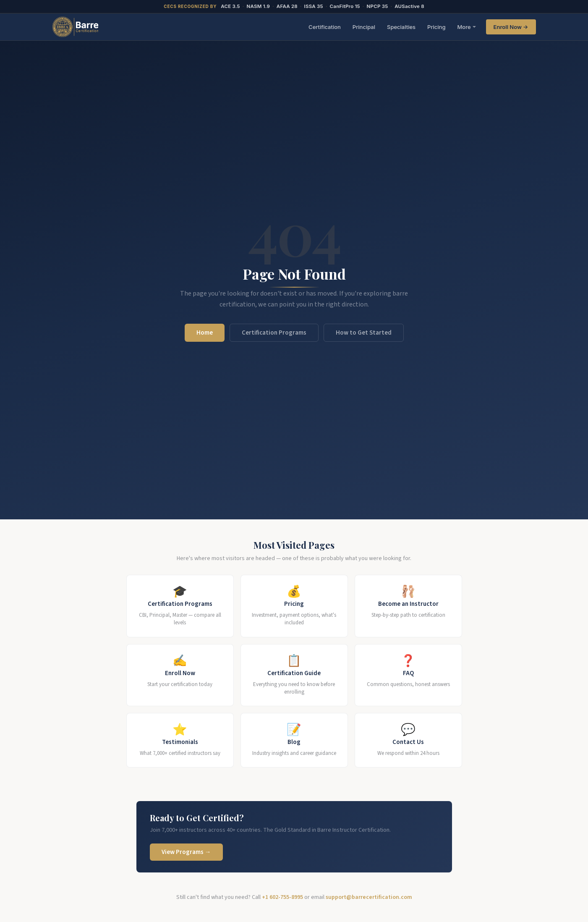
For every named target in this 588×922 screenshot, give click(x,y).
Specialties (401, 27)
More (464, 27)
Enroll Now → (511, 27)
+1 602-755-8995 (282, 897)
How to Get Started (364, 333)
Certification (325, 27)
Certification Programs (274, 333)
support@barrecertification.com (369, 897)
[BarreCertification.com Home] (75, 27)
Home (205, 333)
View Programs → (186, 852)
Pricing (436, 27)
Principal (364, 27)
